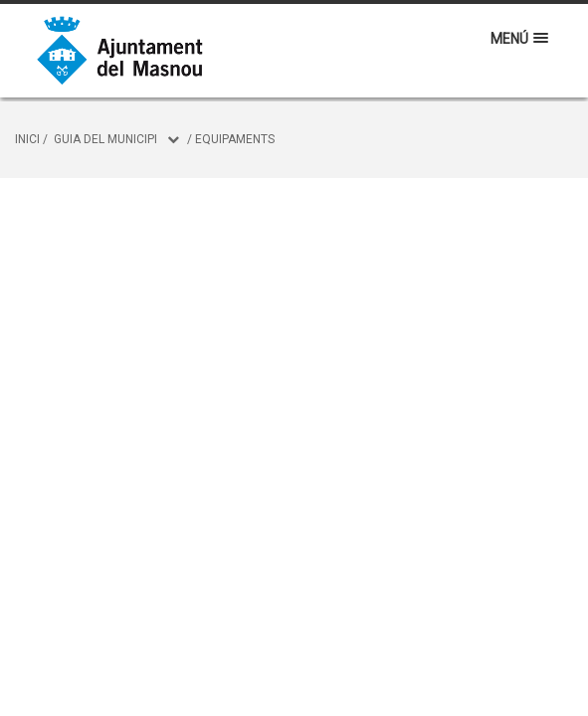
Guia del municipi (105, 139)
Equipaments (235, 139)
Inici (27, 139)
